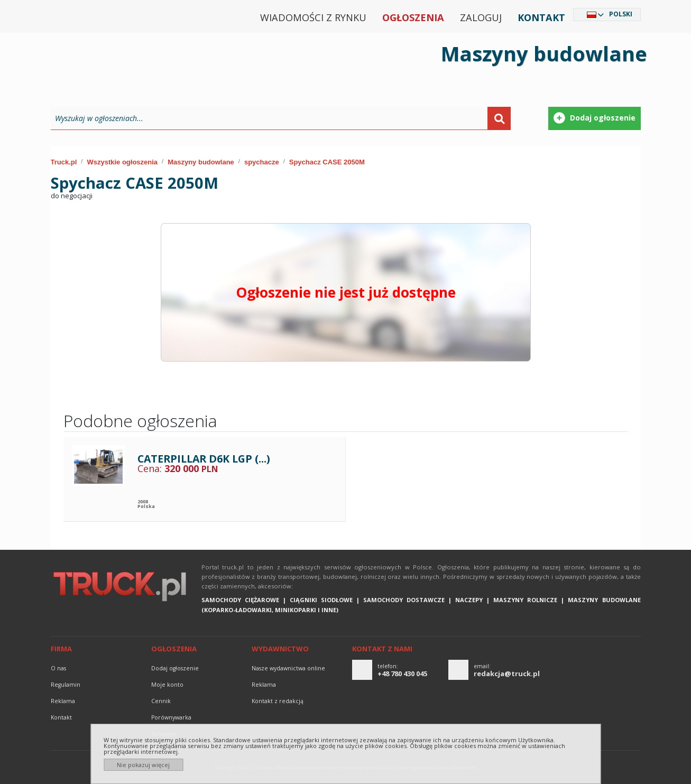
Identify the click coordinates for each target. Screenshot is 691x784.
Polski (621, 14)
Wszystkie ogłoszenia (122, 162)
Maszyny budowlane (201, 162)
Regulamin (66, 685)
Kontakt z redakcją (278, 701)
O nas (58, 668)
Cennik (161, 701)
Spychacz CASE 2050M (327, 162)
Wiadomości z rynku (313, 17)
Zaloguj (481, 17)
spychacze (262, 162)
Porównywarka (171, 717)
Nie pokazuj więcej (143, 765)
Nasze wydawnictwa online (288, 668)
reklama (63, 701)
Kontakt (541, 17)
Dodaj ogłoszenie (175, 668)
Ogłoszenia (413, 17)
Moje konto (167, 685)
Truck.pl (64, 162)
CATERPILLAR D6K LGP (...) (204, 459)
